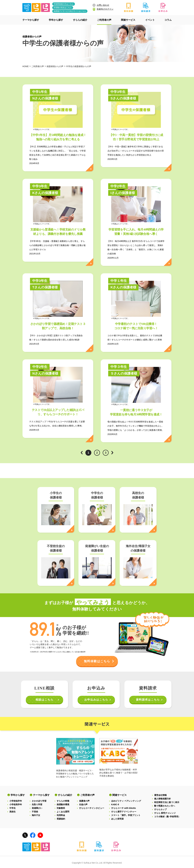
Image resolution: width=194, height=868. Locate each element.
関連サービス (120, 795)
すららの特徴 (63, 801)
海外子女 (36, 815)
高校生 (13, 812)
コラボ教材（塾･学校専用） (167, 817)
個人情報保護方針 (163, 799)
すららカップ (160, 809)
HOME (26, 66)
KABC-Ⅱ (115, 804)
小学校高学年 (16, 804)
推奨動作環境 (63, 804)
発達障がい (37, 808)
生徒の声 (83, 804)
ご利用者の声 (38, 66)
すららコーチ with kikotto (124, 808)
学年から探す (18, 795)
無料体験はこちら (97, 661)
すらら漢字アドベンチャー (124, 812)
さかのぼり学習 (39, 801)
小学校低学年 (16, 801)
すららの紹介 (65, 795)
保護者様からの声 (32, 37)
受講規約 (61, 819)
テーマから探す (41, 795)
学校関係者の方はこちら (64, 4)
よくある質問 (63, 812)
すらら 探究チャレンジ (165, 813)
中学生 (13, 808)
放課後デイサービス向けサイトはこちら (70, 11)
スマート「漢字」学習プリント (126, 815)
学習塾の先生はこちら (63, 8)
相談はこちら (44, 700)
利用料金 (61, 815)
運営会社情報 (160, 795)
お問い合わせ (101, 5)
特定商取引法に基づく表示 (167, 802)
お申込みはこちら (96, 700)
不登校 (35, 812)
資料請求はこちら (148, 700)
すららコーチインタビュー (92, 808)
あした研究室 (117, 819)
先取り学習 (37, 804)
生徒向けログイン (103, 9)
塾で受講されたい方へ (165, 806)
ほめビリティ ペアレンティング (126, 801)
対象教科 (61, 808)
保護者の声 (84, 801)
